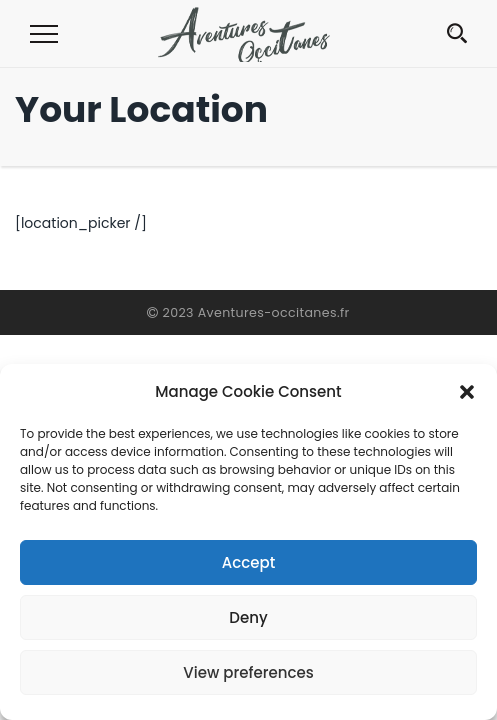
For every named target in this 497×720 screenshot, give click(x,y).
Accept (248, 562)
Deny (248, 617)
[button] (467, 392)
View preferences (248, 672)
